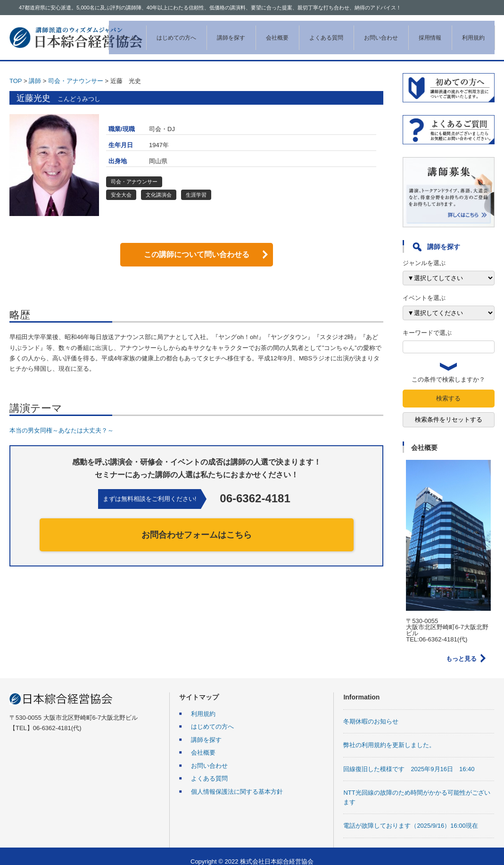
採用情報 (420, 33)
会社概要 (267, 33)
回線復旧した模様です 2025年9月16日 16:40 (409, 759)
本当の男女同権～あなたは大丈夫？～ (65, 420)
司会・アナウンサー (76, 71)
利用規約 (463, 33)
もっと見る (461, 648)
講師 (35, 71)
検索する (448, 388)
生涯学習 (196, 184)
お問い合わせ (371, 33)
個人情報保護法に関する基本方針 (237, 781)
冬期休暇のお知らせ (371, 711)
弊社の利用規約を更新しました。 (389, 735)
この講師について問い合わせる (197, 244)
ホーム (117, 33)
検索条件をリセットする (449, 409)
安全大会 (121, 184)
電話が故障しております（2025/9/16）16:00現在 (410, 815)
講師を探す (221, 33)
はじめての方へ (166, 33)
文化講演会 (159, 184)
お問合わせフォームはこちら (197, 524)
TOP (16, 71)
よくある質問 (316, 33)
